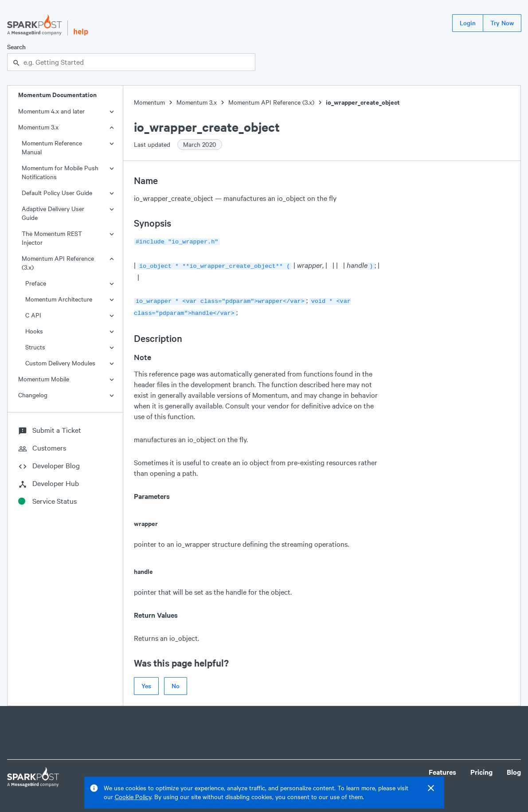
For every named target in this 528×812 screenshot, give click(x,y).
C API (33, 315)
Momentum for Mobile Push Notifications (60, 172)
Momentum (149, 102)
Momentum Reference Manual (52, 147)
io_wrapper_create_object (363, 102)
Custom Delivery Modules (60, 363)
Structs (35, 347)
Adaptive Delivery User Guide (53, 213)
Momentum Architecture (59, 299)
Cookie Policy (133, 797)
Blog (514, 768)
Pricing (481, 768)
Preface (36, 283)
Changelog (33, 395)
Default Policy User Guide (57, 193)
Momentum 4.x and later (51, 111)
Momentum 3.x (38, 127)
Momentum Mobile (44, 379)
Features (442, 768)
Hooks (34, 331)
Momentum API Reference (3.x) (58, 263)
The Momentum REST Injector (52, 238)
